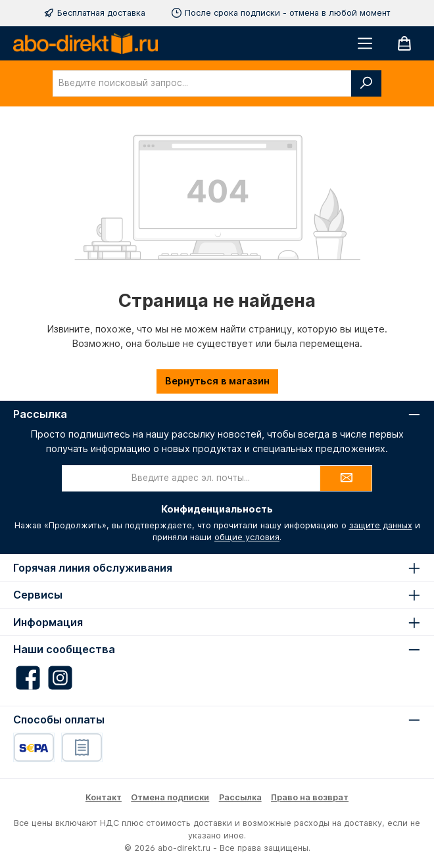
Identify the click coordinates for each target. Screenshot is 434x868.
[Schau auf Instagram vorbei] (60, 678)
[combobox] (202, 83)
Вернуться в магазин (217, 381)
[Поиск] (366, 83)
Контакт (104, 797)
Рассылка (240, 797)
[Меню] (365, 43)
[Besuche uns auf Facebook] (28, 678)
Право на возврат (310, 797)
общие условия (247, 537)
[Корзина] (404, 43)
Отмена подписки (170, 797)
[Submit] (346, 478)
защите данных (381, 525)
